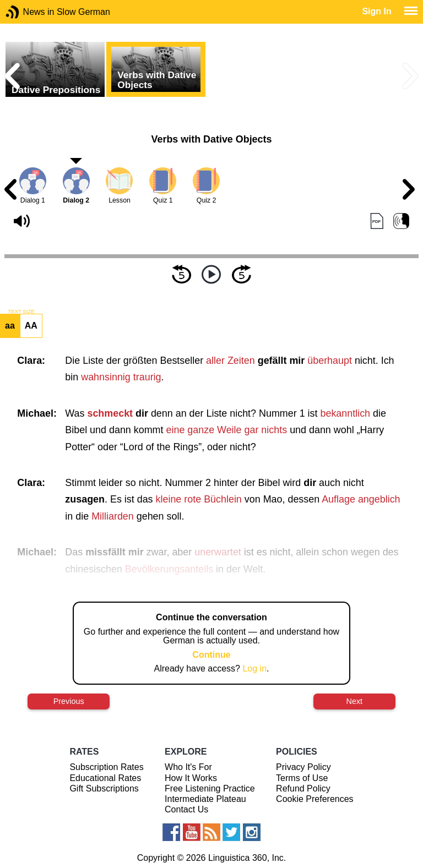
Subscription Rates (106, 767)
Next (355, 701)
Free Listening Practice (210, 788)
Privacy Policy (303, 767)
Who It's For (188, 767)
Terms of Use (302, 778)
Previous (69, 701)
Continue (211, 655)
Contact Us (186, 809)
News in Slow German (29, 12)
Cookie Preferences (315, 799)
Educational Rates (105, 778)
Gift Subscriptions (104, 788)
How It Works (191, 778)
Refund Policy (303, 788)
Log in (254, 668)
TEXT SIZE (21, 312)
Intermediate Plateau (205, 799)
